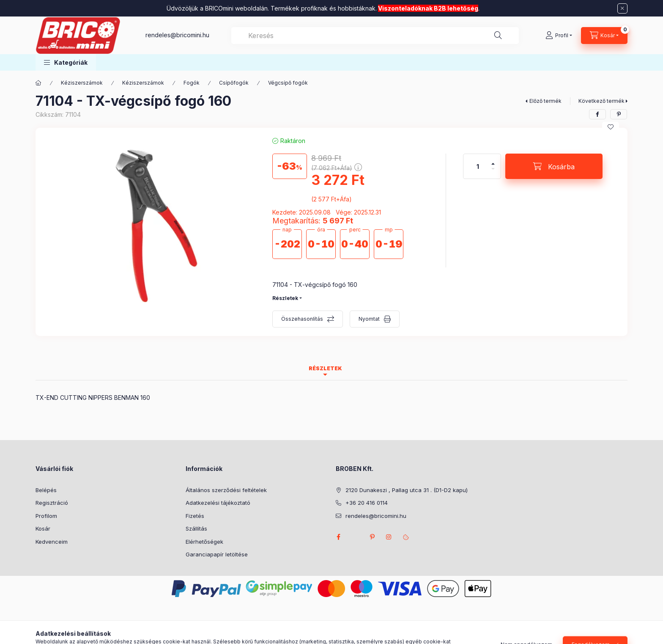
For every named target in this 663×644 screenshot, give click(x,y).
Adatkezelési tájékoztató (218, 503)
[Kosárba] (554, 166)
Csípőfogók (234, 83)
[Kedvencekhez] (611, 127)
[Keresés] (498, 36)
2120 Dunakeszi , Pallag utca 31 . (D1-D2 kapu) (407, 490)
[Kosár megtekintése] (604, 36)
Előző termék (545, 101)
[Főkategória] (38, 83)
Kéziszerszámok (82, 83)
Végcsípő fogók (288, 83)
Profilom (46, 516)
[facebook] (597, 114)
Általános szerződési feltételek (226, 490)
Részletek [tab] (325, 368)
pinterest (372, 537)
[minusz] (493, 172)
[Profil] (559, 36)
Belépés (46, 490)
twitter (355, 537)
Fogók (192, 83)
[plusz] (493, 160)
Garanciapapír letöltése (217, 554)
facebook (338, 537)
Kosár (43, 528)
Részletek (285, 298)
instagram (389, 537)
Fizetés (195, 516)
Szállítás (196, 528)
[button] (66, 62)
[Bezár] (622, 8)
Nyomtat (369, 319)
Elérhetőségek (204, 542)
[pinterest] (619, 114)
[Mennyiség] (478, 166)
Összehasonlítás (302, 319)
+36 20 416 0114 (367, 503)
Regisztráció (52, 503)
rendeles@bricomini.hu (177, 35)
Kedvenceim (52, 542)
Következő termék (601, 101)
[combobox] (375, 36)
